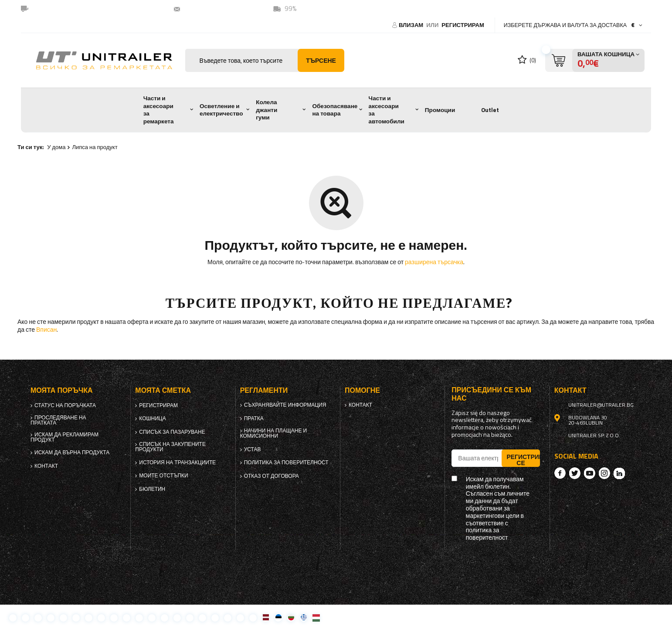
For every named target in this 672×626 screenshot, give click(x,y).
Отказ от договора (272, 476)
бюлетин (152, 489)
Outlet (490, 110)
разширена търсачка (434, 262)
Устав (253, 449)
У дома (56, 147)
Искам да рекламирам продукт (64, 437)
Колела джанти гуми (266, 110)
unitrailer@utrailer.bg (218, 9)
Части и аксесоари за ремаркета (159, 110)
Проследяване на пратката (58, 420)
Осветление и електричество (221, 110)
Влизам (412, 25)
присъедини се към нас (491, 394)
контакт (46, 466)
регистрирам (463, 25)
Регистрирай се (523, 459)
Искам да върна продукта (72, 452)
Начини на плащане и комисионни (273, 433)
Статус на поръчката (65, 405)
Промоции (440, 110)
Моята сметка (163, 390)
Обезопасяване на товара (335, 110)
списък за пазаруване (172, 432)
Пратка (254, 418)
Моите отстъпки (163, 476)
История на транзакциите (177, 463)
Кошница (152, 418)
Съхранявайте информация (285, 405)
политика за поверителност (286, 463)
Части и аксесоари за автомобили (387, 110)
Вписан (46, 329)
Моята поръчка (61, 390)
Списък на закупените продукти (170, 447)
